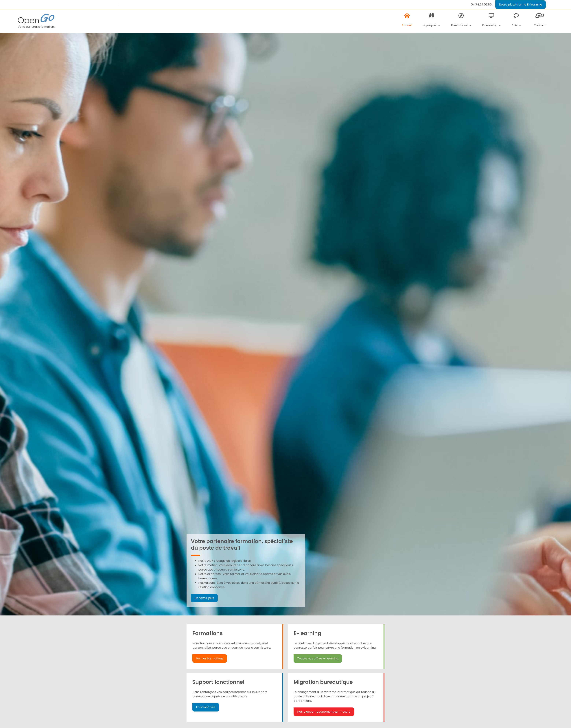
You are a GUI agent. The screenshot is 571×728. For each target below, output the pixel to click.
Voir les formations (209, 658)
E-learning (491, 23)
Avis (516, 23)
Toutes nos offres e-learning (317, 658)
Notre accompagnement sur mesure (324, 712)
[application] (436, 25)
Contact (540, 20)
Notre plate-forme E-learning (521, 4)
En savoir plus (204, 598)
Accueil (405, 20)
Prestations (460, 23)
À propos (430, 23)
